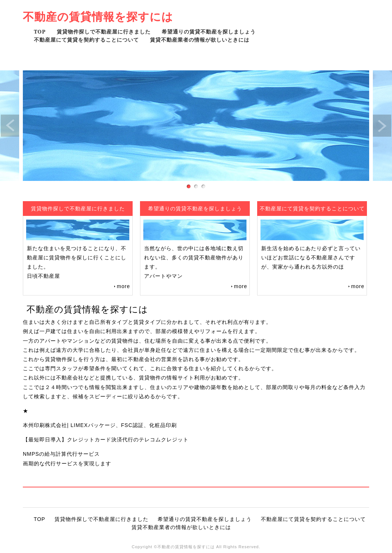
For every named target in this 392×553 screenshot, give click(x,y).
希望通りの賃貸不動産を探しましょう (209, 31)
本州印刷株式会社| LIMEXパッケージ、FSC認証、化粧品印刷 (100, 425)
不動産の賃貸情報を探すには (98, 16)
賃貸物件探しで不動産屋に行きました (104, 31)
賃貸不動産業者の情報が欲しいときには (200, 40)
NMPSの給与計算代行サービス (61, 454)
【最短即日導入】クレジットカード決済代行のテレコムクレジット (106, 440)
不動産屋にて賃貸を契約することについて (86, 40)
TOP (40, 31)
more (123, 286)
